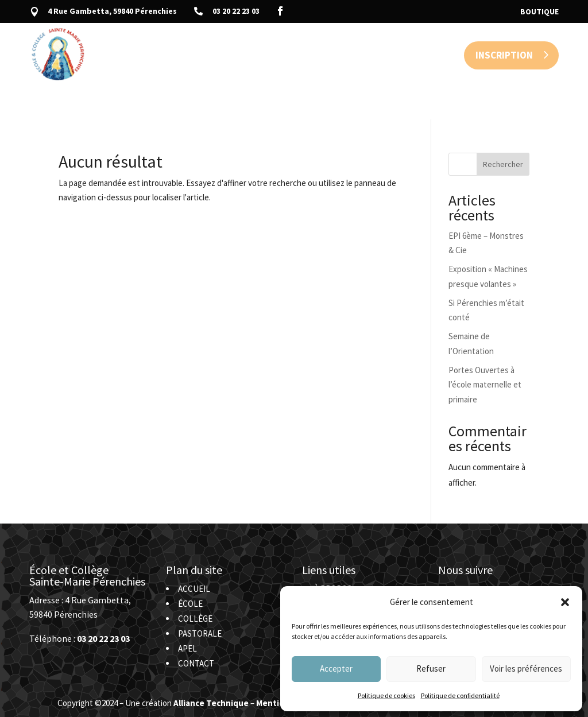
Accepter (336, 668)
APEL (348, 55)
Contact (391, 55)
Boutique (539, 12)
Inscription (504, 55)
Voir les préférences (526, 668)
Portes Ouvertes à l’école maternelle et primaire (485, 351)
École (201, 55)
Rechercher (503, 130)
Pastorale (301, 55)
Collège (245, 55)
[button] (565, 602)
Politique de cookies (386, 695)
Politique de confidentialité (460, 695)
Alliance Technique (211, 669)
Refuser (431, 668)
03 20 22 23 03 (236, 11)
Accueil (158, 55)
